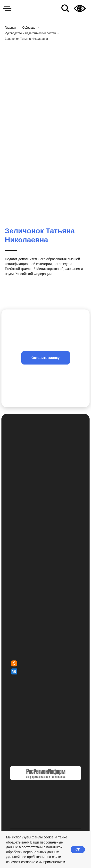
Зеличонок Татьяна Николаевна (26, 39)
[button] (46, 358)
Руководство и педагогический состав (30, 33)
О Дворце (29, 28)
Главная (10, 28)
